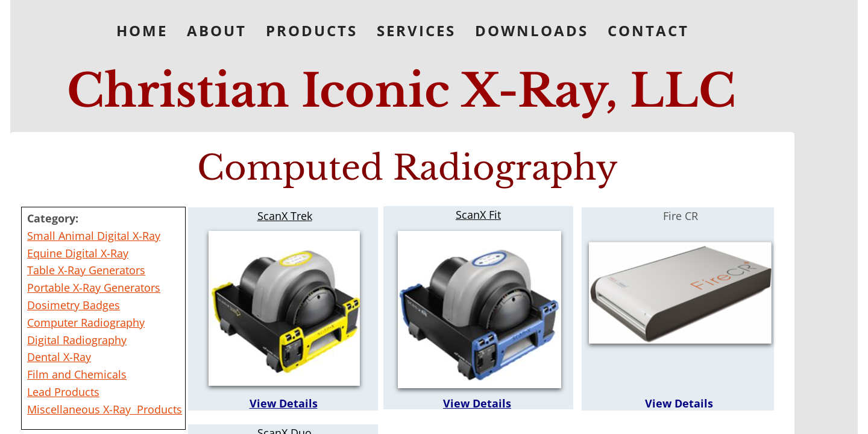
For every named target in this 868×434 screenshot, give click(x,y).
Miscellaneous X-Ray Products (105, 409)
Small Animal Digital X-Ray (94, 236)
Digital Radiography (77, 340)
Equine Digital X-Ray (78, 253)
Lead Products (63, 392)
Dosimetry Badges (74, 305)
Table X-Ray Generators (86, 270)
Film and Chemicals (77, 374)
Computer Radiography (86, 322)
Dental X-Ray (59, 357)
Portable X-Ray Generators (94, 288)
